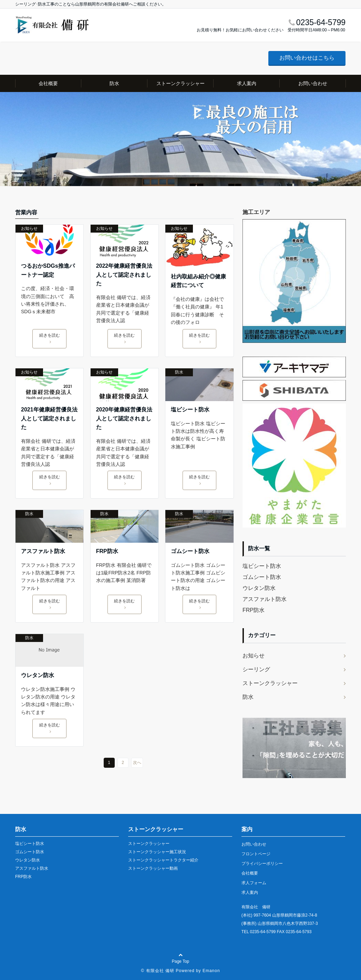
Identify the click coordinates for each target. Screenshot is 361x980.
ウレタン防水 (38, 675)
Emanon (211, 971)
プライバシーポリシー (262, 864)
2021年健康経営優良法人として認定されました (49, 418)
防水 (114, 83)
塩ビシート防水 (190, 410)
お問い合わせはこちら (307, 58)
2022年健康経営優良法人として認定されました (124, 275)
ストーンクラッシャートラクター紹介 (163, 860)
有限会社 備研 (160, 971)
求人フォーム (254, 883)
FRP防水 (107, 551)
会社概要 (48, 83)
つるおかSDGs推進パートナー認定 (48, 270)
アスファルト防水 (43, 551)
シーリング (256, 669)
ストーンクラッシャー (180, 83)
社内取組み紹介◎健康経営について (198, 281)
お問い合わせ (313, 83)
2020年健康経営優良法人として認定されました (124, 418)
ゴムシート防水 (190, 551)
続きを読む (50, 338)
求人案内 (247, 83)
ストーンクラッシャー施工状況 (157, 852)
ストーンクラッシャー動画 (153, 868)
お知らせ (29, 228)
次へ (137, 763)
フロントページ (256, 854)
